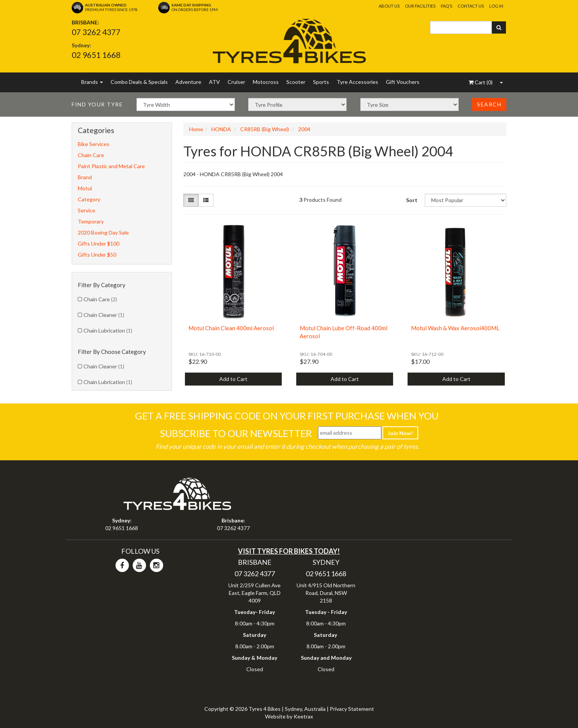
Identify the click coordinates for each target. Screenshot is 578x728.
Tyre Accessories (357, 82)
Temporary (91, 221)
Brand (85, 177)
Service (87, 210)
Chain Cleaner (104, 315)
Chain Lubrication (108, 330)
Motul (85, 188)
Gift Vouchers (403, 82)
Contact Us (471, 6)
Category (89, 199)
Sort (412, 200)
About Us (389, 6)
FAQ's (446, 6)
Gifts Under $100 (99, 243)
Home (196, 129)
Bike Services (94, 144)
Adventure (188, 82)
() (481, 82)
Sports (321, 82)
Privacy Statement (352, 709)
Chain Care (91, 155)
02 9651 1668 (96, 55)
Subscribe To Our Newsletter (236, 433)
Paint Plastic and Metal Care (111, 166)
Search (489, 104)
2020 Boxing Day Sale (103, 232)
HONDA (221, 129)
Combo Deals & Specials (139, 82)
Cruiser (236, 82)
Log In (496, 6)
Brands (92, 82)
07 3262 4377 (96, 32)
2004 (304, 129)
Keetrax (303, 716)
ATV (214, 82)
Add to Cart (233, 379)
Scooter (296, 82)
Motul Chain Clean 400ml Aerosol (231, 328)
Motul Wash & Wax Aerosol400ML (455, 328)
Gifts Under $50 (97, 255)
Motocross (266, 82)
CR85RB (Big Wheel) (265, 129)
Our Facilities (420, 6)
